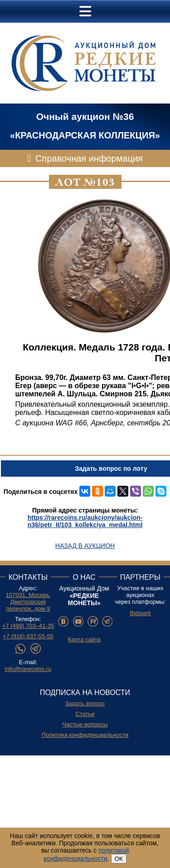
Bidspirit (140, 613)
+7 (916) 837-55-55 (28, 636)
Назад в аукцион (85, 546)
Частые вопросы (85, 724)
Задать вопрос (85, 703)
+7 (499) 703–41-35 (28, 626)
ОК (119, 859)
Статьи (85, 714)
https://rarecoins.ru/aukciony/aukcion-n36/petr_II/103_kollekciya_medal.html (85, 521)
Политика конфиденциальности (85, 735)
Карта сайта (84, 639)
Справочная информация (89, 158)
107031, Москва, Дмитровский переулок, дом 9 (28, 602)
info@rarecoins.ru (28, 669)
